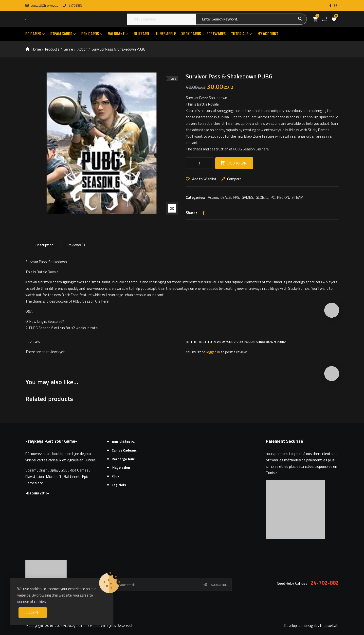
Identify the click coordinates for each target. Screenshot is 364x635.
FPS (236, 197)
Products (52, 49)
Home (36, 49)
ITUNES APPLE (165, 34)
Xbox (116, 476)
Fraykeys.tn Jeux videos (82, 626)
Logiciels (119, 485)
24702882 (73, 5)
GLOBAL (262, 197)
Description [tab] (45, 245)
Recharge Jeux (123, 459)
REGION (283, 197)
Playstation (121, 467)
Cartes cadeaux (124, 450)
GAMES (247, 197)
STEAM (297, 197)
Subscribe (219, 585)
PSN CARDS (90, 34)
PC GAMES (33, 34)
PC (273, 197)
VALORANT (116, 34)
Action (82, 49)
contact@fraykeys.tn (42, 5)
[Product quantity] (199, 163)
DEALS (226, 197)
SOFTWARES (216, 34)
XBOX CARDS (191, 34)
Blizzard (141, 34)
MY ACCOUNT (268, 34)
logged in (213, 352)
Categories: (195, 197)
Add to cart (238, 163)
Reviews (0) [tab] (77, 245)
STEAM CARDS (61, 34)
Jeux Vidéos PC (123, 442)
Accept (33, 612)
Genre (68, 49)
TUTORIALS (240, 34)
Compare (234, 179)
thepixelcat (329, 626)
